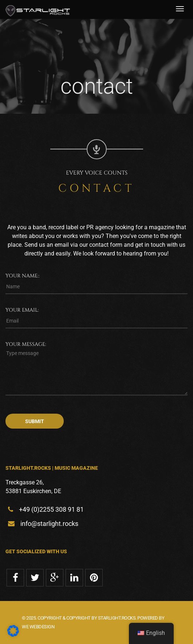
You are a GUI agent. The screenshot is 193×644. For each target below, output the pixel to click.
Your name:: (23, 276)
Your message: (26, 344)
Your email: (22, 310)
